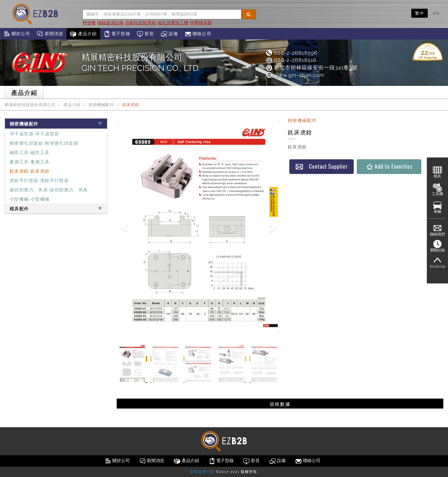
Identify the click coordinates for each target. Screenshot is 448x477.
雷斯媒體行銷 (202, 472)
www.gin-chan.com (295, 75)
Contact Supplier (321, 166)
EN (436, 13)
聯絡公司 (198, 34)
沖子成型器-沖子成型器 (34, 133)
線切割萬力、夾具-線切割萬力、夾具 (49, 189)
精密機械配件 (101, 105)
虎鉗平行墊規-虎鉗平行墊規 (39, 180)
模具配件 (56, 208)
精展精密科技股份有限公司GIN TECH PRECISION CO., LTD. (141, 63)
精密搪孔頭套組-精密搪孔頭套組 (44, 143)
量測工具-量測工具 (30, 161)
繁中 (420, 13)
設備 (169, 34)
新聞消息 (50, 34)
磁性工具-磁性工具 (30, 152)
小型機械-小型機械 (30, 199)
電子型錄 (117, 34)
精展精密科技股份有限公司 (30, 105)
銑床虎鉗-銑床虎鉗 (30, 171)
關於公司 (17, 34)
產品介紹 (83, 34)
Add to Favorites (389, 166)
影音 (145, 34)
